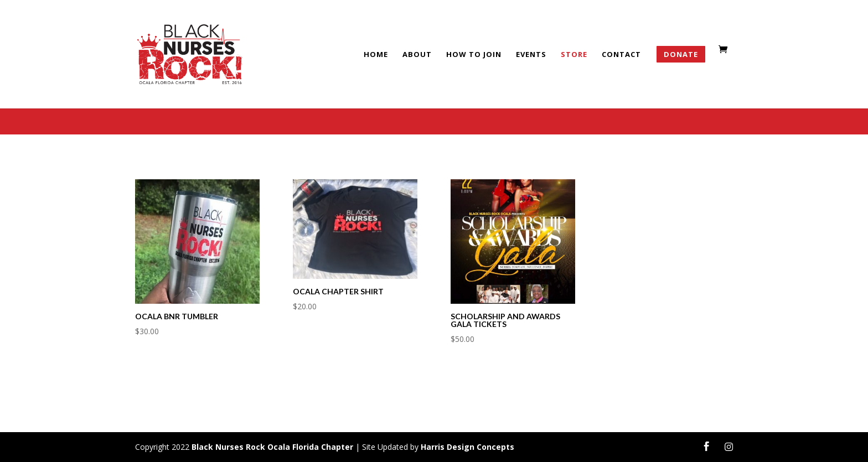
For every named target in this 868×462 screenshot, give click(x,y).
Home (376, 55)
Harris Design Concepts (467, 447)
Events (531, 55)
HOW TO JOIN (474, 55)
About (417, 55)
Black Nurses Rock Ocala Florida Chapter (272, 447)
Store (574, 55)
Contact (621, 55)
